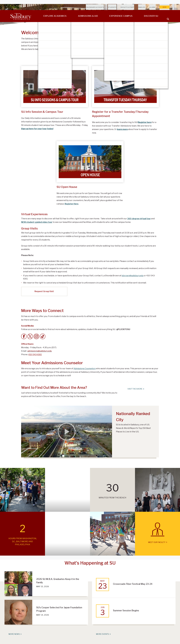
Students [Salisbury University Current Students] (112, 7)
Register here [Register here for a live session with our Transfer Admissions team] (145, 122)
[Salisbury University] (21, 16)
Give (165, 7)
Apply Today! (134, 54)
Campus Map (134, 41)
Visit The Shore (136, 389)
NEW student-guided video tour (37, 222)
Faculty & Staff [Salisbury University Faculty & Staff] (127, 7)
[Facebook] (24, 336)
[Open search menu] (166, 18)
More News (15, 634)
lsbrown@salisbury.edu (133, 276)
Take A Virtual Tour (138, 35)
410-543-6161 (35, 355)
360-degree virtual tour (139, 219)
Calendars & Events (95, 7)
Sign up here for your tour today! (37, 129)
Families (142, 7)
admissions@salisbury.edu (109, 46)
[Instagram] (36, 336)
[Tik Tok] (43, 336)
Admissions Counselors (85, 369)
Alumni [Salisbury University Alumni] (152, 7)
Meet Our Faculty (157, 542)
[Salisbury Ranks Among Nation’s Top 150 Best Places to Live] (67, 432)
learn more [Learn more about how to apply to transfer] (122, 129)
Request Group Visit (44, 291)
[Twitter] (30, 336)
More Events (103, 634)
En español (134, 48)
